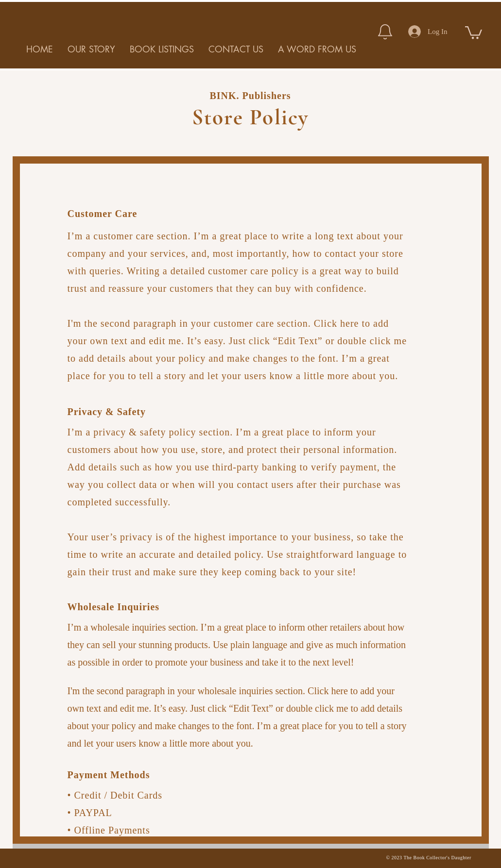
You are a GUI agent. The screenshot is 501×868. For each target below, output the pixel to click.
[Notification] (385, 32)
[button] (474, 32)
